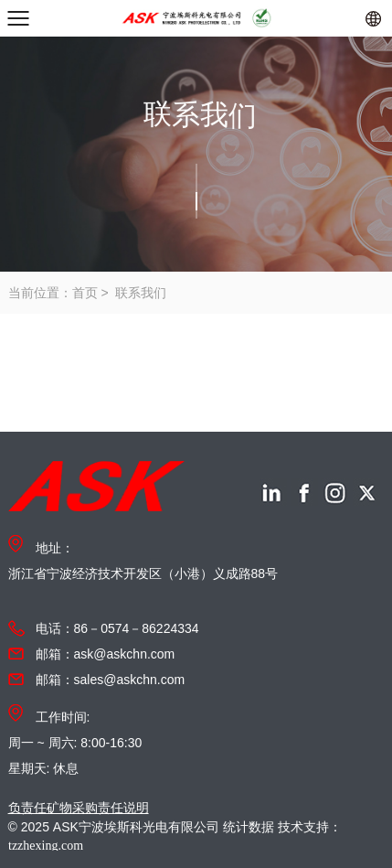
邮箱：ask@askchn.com (106, 654)
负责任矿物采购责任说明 (79, 808)
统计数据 (249, 827)
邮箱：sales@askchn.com (111, 680)
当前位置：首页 (53, 293)
